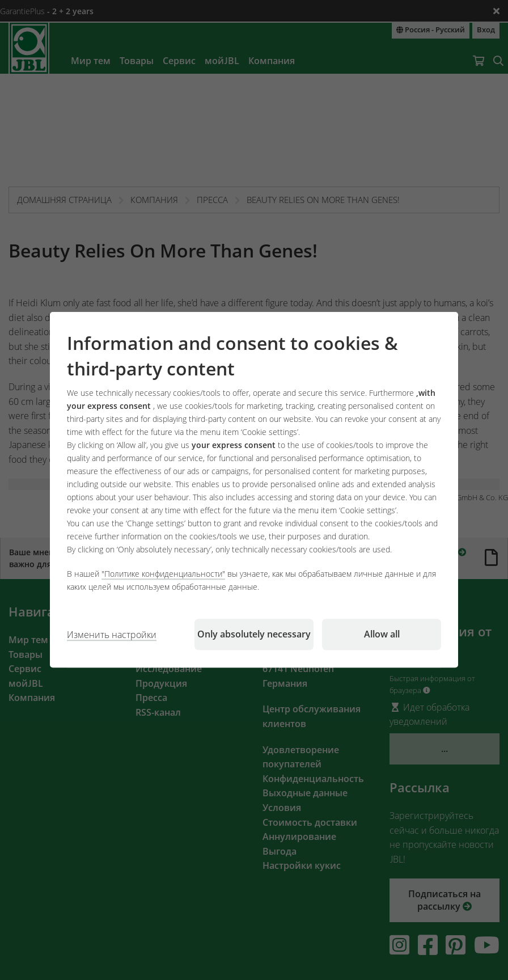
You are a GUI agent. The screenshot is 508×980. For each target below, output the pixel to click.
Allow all (382, 635)
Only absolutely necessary (254, 635)
